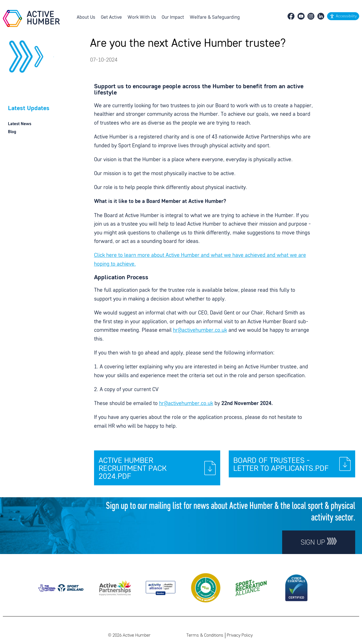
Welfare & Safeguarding (215, 17)
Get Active (111, 17)
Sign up (319, 542)
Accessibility (346, 16)
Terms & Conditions (205, 635)
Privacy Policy (240, 635)
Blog (12, 132)
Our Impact (173, 17)
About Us (86, 17)
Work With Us (142, 17)
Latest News (20, 124)
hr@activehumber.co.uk (200, 331)
